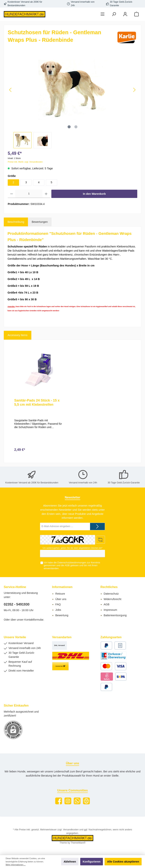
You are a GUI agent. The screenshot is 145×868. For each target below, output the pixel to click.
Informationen (62, 587)
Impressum (110, 610)
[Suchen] (114, 14)
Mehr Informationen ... (16, 865)
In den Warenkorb (94, 194)
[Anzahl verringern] (12, 194)
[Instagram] (68, 801)
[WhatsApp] (77, 801)
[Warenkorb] (137, 14)
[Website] (86, 801)
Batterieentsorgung (115, 615)
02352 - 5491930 (17, 604)
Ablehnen (70, 862)
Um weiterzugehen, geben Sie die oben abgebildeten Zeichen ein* (72, 548)
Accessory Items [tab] (18, 335)
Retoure (60, 594)
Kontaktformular (34, 620)
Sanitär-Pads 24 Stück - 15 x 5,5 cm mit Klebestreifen (37, 402)
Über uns (61, 599)
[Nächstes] (134, 90)
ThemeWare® (78, 843)
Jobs (58, 610)
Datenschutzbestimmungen (72, 563)
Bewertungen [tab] (40, 222)
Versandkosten (71, 830)
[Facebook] (59, 801)
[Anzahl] (29, 194)
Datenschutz (111, 594)
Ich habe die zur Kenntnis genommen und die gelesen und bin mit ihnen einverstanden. (72, 565)
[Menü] (103, 14)
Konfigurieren (92, 862)
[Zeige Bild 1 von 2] (69, 127)
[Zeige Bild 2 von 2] (76, 127)
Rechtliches (109, 587)
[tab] (16, 222)
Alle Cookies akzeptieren (123, 862)
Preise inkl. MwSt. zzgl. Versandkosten (25, 162)
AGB (67, 565)
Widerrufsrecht (113, 599)
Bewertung (62, 615)
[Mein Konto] (125, 14)
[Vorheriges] (11, 90)
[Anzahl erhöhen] (46, 194)
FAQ (58, 604)
